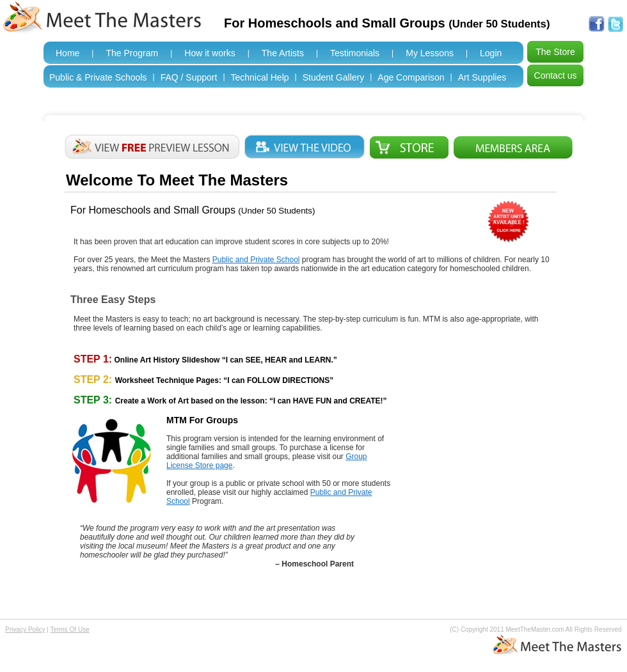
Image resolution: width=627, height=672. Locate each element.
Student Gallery (334, 77)
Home (67, 53)
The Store (555, 52)
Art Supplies (482, 77)
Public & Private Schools (98, 77)
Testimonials (355, 53)
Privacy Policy (25, 629)
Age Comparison (411, 77)
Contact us (556, 75)
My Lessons (430, 53)
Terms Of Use (70, 629)
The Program (132, 53)
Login (491, 53)
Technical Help (260, 77)
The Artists (283, 53)
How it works (210, 53)
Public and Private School (256, 260)
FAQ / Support (189, 77)
